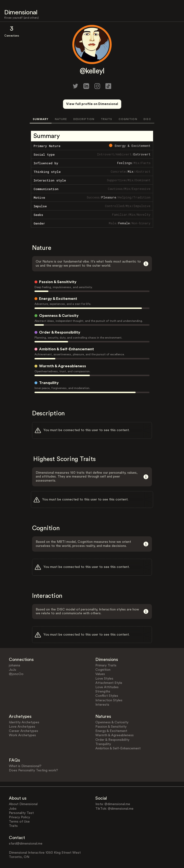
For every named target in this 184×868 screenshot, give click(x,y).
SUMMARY (41, 119)
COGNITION (128, 119)
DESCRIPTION (84, 119)
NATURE (61, 119)
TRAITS (107, 119)
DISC (147, 119)
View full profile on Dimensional (92, 104)
